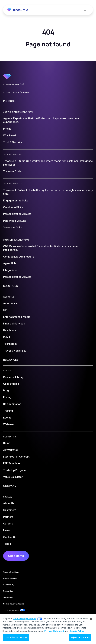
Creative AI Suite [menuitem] (13, 207)
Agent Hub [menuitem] (10, 263)
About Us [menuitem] (9, 503)
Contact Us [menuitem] (10, 537)
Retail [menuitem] (6, 337)
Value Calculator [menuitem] (13, 477)
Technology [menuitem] (10, 344)
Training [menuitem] (8, 411)
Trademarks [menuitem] (8, 597)
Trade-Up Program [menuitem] (14, 470)
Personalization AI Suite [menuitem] (17, 214)
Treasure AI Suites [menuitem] (48, 192)
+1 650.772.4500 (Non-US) (16, 92)
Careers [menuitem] (8, 524)
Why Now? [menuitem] (10, 135)
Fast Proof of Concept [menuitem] (16, 457)
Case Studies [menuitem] (11, 384)
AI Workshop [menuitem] (11, 450)
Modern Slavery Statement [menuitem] (13, 604)
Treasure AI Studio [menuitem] (48, 163)
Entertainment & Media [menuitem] (17, 317)
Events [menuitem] (7, 418)
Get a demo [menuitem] (16, 556)
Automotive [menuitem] (10, 303)
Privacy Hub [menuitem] (8, 591)
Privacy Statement (54, 631)
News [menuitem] (7, 530)
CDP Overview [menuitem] (41, 248)
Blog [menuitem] (6, 390)
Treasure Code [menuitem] (12, 171)
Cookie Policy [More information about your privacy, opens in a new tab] (77, 631)
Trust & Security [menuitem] (13, 142)
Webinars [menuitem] (9, 424)
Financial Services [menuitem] (14, 324)
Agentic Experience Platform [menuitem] (41, 120)
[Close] (91, 619)
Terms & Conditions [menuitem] (11, 572)
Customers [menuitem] (10, 510)
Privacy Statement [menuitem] (10, 578)
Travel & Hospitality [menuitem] (15, 351)
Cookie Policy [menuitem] (9, 585)
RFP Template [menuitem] (11, 463)
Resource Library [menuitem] (13, 377)
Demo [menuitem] (7, 443)
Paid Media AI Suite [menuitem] (15, 221)
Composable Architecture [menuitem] (19, 257)
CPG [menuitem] (6, 310)
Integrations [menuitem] (10, 270)
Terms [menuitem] (7, 544)
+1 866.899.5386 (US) (14, 84)
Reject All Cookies (80, 637)
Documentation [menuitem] (12, 404)
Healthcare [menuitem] (10, 330)
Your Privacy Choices (25, 619)
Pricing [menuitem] (7, 129)
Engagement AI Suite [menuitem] (16, 200)
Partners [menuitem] (8, 517)
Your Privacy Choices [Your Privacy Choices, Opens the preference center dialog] (16, 637)
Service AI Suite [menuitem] (13, 227)
